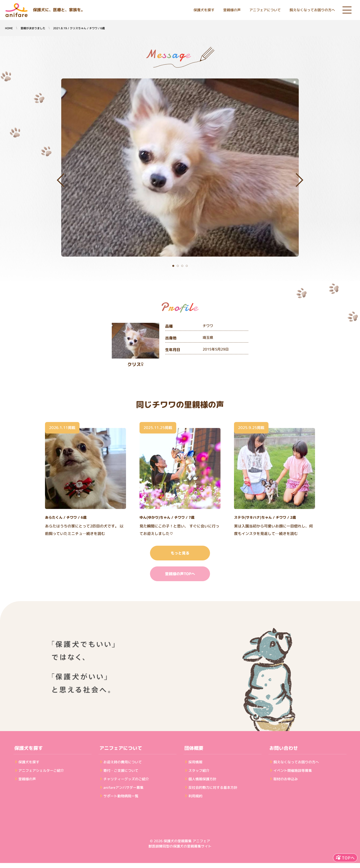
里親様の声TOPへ (180, 574)
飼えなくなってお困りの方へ (312, 10)
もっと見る (180, 553)
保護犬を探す (204, 10)
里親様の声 (232, 10)
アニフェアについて (265, 10)
